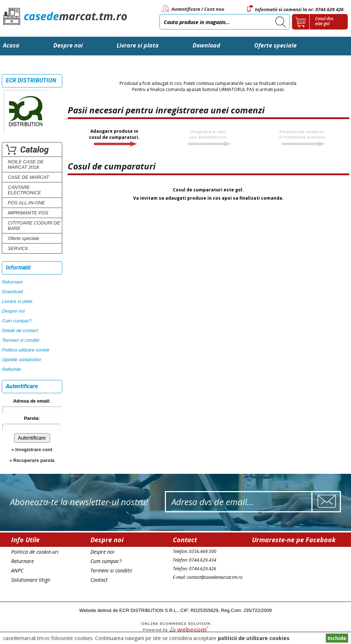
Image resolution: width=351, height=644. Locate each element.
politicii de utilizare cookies (254, 638)
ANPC (17, 570)
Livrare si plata (138, 45)
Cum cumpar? (17, 321)
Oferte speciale (275, 45)
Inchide (337, 638)
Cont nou (214, 9)
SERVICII (18, 248)
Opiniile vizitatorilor (22, 360)
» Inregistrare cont (32, 450)
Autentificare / (187, 9)
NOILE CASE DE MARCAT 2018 (26, 164)
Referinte (12, 369)
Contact (14, 64)
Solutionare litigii (31, 580)
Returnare (13, 282)
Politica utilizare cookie (26, 350)
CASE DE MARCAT (29, 177)
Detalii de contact (20, 330)
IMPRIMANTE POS (28, 213)
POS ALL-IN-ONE (27, 203)
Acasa (11, 45)
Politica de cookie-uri (35, 552)
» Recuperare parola (32, 460)
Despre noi (68, 45)
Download (206, 45)
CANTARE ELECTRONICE (24, 190)
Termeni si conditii (21, 340)
